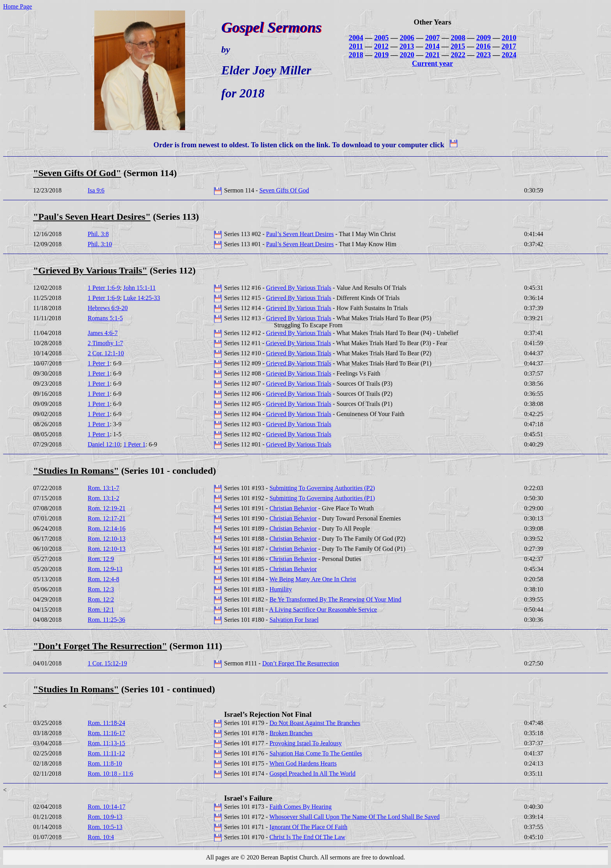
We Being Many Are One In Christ (313, 579)
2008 (458, 38)
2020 (407, 55)
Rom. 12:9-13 (105, 569)
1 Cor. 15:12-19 (107, 663)
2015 (458, 46)
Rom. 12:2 (101, 599)
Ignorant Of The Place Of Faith (308, 827)
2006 (407, 38)
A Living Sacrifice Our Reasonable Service (323, 610)
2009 (483, 38)
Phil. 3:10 (100, 244)
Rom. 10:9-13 (105, 817)
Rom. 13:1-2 (103, 498)
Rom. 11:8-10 (105, 763)
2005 (381, 38)
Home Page (18, 6)
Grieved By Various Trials (299, 288)
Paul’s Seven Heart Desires (300, 234)
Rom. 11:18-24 (106, 723)
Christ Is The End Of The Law (307, 837)
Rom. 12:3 (101, 589)
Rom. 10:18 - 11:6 (110, 774)
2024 (509, 55)
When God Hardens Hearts (303, 763)
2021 (432, 55)
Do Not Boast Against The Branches (315, 723)
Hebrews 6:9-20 (108, 308)
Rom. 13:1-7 (103, 488)
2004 (356, 38)
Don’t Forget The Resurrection (301, 663)
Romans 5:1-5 (105, 318)
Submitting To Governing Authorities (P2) (322, 488)
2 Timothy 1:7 (105, 343)
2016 (483, 46)
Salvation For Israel (294, 620)
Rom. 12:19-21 (107, 508)
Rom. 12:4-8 (103, 579)
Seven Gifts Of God (284, 190)
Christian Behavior (293, 508)
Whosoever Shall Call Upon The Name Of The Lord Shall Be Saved (354, 817)
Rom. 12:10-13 (107, 539)
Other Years (433, 22)
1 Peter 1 (99, 363)
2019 (381, 55)
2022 (458, 55)
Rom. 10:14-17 (107, 807)
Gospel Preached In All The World (312, 774)
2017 (509, 46)
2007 (432, 38)
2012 (381, 46)
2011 (356, 46)
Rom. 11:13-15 (106, 743)
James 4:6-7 (103, 333)
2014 (432, 46)
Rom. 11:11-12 (106, 753)
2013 (407, 46)
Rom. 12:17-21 (107, 518)
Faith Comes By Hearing (300, 807)
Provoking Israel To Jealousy (305, 743)
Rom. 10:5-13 (105, 827)
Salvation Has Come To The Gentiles (316, 753)
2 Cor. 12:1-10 (106, 353)
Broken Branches (291, 733)
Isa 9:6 (96, 190)
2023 (483, 55)
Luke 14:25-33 (142, 298)
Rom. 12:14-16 (107, 528)
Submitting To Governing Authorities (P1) (322, 498)
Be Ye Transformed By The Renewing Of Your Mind (335, 599)
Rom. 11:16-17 (106, 733)
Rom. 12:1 (101, 610)
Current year (432, 63)
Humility (281, 589)
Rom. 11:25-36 (106, 620)
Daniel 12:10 (104, 444)
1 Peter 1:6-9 (104, 288)
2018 (356, 55)
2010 (509, 38)
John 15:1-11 (139, 288)
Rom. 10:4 (101, 837)
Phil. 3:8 (98, 234)
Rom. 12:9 (101, 559)
